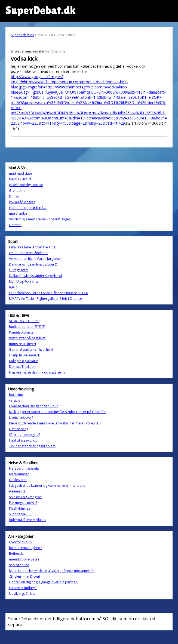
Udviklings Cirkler (22, 594)
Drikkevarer (18, 480)
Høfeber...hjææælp (24, 468)
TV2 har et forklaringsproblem (32, 446)
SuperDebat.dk (22, 35)
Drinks (14, 196)
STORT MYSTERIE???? (24, 321)
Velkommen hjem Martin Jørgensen (36, 259)
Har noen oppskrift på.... (28, 208)
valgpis (14, 400)
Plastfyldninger (20, 508)
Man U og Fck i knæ (24, 281)
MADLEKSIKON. (20, 179)
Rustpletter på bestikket (27, 338)
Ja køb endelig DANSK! (26, 185)
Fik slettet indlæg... (23, 588)
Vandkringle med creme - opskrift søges (40, 219)
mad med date (20, 173)
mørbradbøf (19, 213)
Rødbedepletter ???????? (27, 327)
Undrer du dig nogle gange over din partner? (44, 582)
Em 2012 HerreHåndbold (28, 253)
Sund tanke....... (20, 514)
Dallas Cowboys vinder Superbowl (35, 276)
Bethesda (16, 554)
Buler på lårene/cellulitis (27, 520)
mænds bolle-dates (24, 559)
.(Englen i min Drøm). (25, 576)
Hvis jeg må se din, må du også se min (38, 372)
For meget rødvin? (23, 503)
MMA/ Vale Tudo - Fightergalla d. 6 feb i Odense (45, 299)
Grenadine (17, 191)
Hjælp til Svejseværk (24, 355)
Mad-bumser (19, 474)
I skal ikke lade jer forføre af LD (33, 247)
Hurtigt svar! (18, 270)
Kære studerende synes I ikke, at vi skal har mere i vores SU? (55, 423)
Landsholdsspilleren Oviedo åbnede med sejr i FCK (48, 293)
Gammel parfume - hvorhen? (31, 349)
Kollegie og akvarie (24, 361)
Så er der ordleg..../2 (25, 435)
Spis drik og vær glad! (26, 497)
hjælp (13, 287)
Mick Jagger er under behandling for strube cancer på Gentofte (57, 412)
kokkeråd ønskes (22, 202)
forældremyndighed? (25, 548)
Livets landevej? (21, 417)
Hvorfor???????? (21, 542)
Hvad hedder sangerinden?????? (33, 406)
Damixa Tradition (22, 367)
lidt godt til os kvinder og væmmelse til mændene (47, 486)
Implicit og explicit (23, 440)
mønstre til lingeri (22, 344)
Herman (15, 225)
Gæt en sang (19, 429)
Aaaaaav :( (17, 491)
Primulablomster (22, 332)
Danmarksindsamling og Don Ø (33, 264)
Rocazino (16, 395)
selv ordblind (19, 565)
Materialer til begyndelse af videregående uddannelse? (51, 571)
